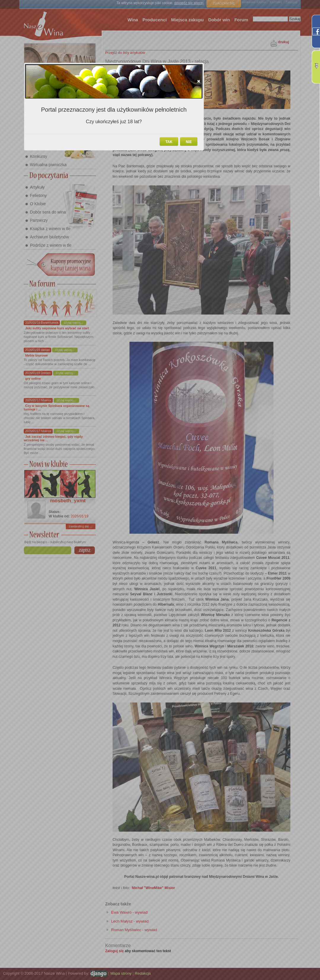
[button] (199, 81)
